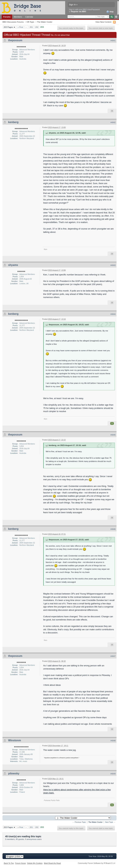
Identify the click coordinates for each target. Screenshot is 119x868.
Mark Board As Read (52, 863)
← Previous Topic (79, 822)
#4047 (113, 656)
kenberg (13, 122)
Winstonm (15, 740)
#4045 (113, 435)
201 (31, 27)
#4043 (113, 265)
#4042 (113, 122)
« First (20, 27)
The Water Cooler (45, 22)
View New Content (103, 22)
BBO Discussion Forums (13, 22)
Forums (7, 17)
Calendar (29, 17)
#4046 (113, 529)
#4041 (113, 41)
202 (37, 27)
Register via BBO (79, 11)
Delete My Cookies (35, 863)
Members (18, 17)
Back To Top (9, 863)
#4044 (113, 314)
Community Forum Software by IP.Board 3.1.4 (96, 863)
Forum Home (20, 863)
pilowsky (14, 773)
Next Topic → (110, 822)
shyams (13, 265)
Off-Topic (30, 22)
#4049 (113, 774)
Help (110, 12)
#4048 (113, 741)
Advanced (116, 17)
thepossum (15, 40)
